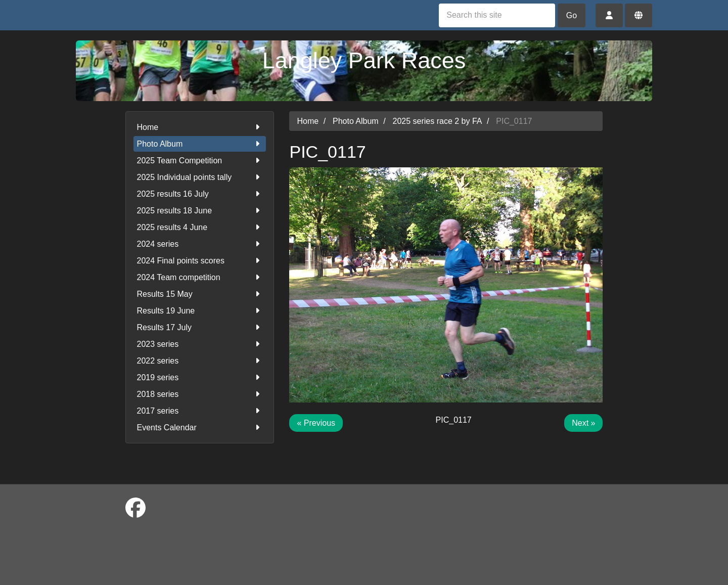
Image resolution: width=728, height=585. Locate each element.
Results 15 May (200, 294)
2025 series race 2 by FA (438, 121)
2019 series (200, 377)
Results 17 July (200, 327)
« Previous (316, 423)
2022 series (200, 361)
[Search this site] (497, 15)
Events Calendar (200, 427)
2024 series (200, 244)
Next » (583, 423)
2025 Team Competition (200, 161)
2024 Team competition (200, 277)
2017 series (200, 411)
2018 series (200, 394)
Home (200, 127)
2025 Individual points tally (200, 177)
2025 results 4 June (200, 227)
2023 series (200, 344)
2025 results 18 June (200, 211)
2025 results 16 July (200, 194)
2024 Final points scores (200, 261)
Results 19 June (200, 311)
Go (572, 15)
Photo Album (200, 144)
